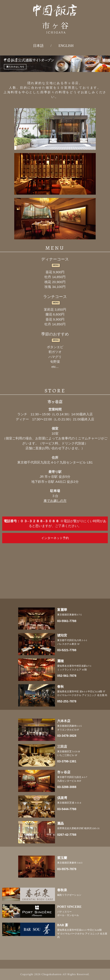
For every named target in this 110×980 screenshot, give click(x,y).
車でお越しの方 (55, 501)
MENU (56, 265)
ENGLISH (66, 46)
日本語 (38, 46)
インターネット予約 (55, 538)
